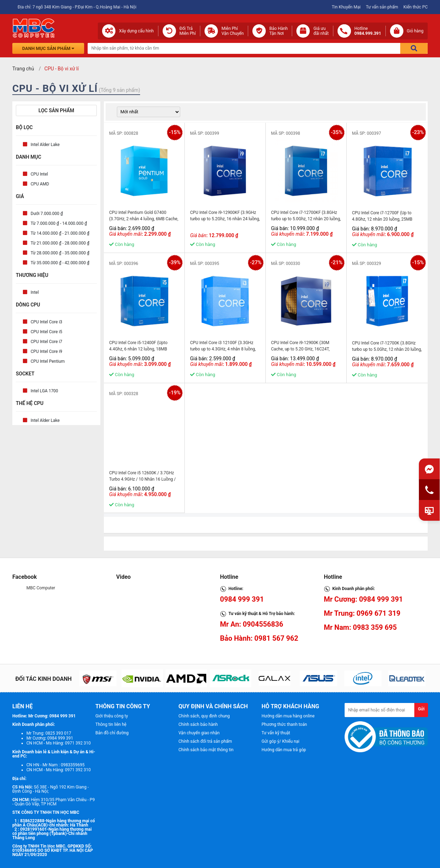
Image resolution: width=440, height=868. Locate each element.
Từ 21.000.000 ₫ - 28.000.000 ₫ (60, 243)
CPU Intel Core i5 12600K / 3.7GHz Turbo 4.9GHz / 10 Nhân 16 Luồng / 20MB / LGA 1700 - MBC (142, 479)
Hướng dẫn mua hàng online (288, 716)
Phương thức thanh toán (284, 724)
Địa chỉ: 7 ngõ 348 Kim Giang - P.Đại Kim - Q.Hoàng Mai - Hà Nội (77, 7)
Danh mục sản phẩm (48, 48)
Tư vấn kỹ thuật (276, 733)
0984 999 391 (242, 599)
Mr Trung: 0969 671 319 (362, 613)
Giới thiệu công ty (112, 716)
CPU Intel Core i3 (46, 322)
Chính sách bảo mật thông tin (206, 750)
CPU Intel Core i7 (46, 342)
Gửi (421, 709)
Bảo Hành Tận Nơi (278, 31)
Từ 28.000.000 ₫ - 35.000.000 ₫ (60, 253)
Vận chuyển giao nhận (199, 733)
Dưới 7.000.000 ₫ (47, 214)
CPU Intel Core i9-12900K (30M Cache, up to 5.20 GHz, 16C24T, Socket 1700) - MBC (300, 349)
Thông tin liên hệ (111, 724)
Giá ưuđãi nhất (321, 31)
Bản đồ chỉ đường (112, 733)
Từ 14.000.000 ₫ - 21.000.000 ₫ (60, 233)
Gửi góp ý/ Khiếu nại (280, 741)
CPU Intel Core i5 (46, 332)
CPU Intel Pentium (48, 361)
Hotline (368, 31)
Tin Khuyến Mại (346, 7)
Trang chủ (23, 69)
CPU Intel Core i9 (46, 351)
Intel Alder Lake (45, 145)
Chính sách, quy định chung (204, 716)
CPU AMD (40, 184)
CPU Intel (39, 174)
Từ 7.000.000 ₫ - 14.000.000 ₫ (59, 223)
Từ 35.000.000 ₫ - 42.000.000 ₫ (60, 263)
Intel (35, 292)
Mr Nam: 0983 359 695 (360, 627)
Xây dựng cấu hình (136, 31)
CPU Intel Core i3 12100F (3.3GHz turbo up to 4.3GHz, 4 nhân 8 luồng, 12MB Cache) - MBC (223, 349)
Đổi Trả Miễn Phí (188, 31)
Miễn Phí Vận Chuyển (232, 31)
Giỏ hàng (415, 31)
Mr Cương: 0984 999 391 (363, 599)
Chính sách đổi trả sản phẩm (205, 741)
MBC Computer (41, 588)
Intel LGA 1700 (44, 391)
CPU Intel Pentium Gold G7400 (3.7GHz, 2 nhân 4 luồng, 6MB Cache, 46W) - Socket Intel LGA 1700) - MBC (144, 219)
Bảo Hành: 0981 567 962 (259, 638)
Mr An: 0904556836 (252, 624)
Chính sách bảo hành (198, 724)
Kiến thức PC (416, 7)
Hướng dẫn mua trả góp (284, 750)
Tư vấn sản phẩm (382, 7)
